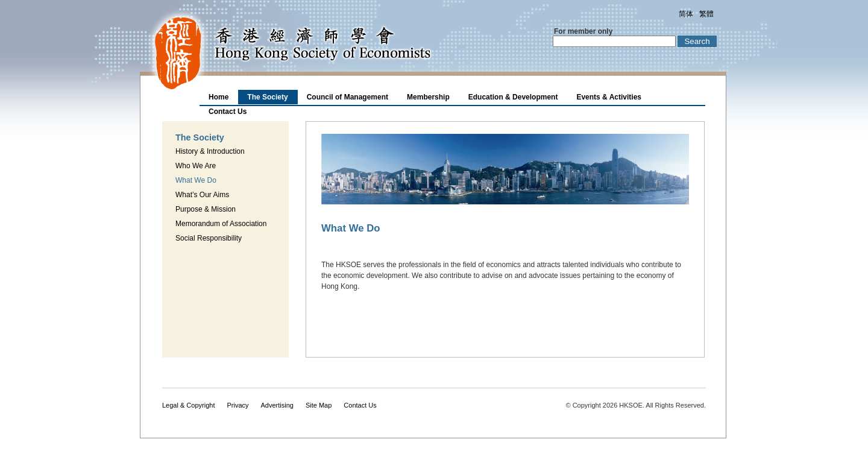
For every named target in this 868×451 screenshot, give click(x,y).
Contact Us (228, 112)
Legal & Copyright (188, 405)
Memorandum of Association (221, 224)
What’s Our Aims (202, 195)
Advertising (277, 405)
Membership (428, 97)
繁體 (706, 14)
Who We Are (196, 166)
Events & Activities (609, 97)
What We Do (196, 180)
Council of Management (348, 97)
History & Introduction (210, 151)
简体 (686, 14)
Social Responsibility (209, 238)
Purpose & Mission (206, 209)
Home (219, 97)
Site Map (319, 405)
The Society (267, 97)
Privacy (237, 405)
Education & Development (513, 97)
